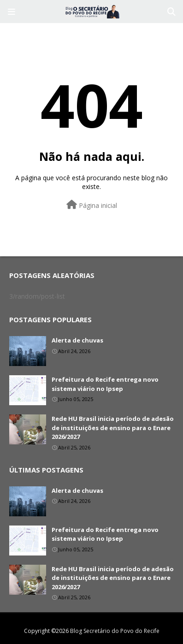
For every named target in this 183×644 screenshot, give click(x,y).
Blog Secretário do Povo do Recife (115, 631)
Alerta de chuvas (77, 340)
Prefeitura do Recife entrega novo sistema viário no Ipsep (105, 384)
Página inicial (92, 205)
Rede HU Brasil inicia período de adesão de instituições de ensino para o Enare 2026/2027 (113, 428)
